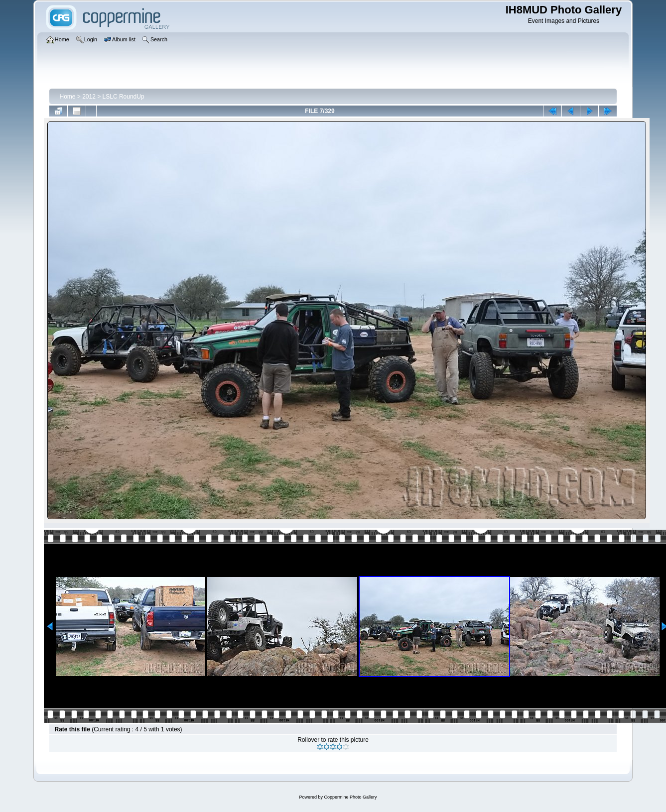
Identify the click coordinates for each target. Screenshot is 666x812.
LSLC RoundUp (124, 97)
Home (67, 97)
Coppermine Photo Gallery (350, 797)
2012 (89, 97)
